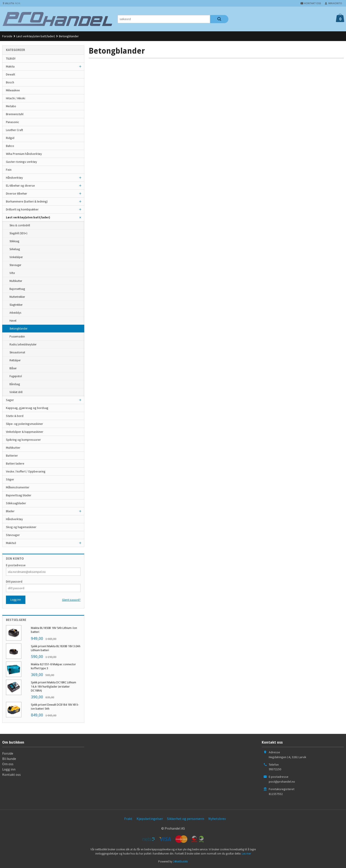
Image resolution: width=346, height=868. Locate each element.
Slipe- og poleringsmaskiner (24, 424)
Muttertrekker (17, 297)
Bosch (10, 82)
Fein (9, 170)
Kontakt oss (11, 774)
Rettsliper (15, 360)
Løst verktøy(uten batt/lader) (28, 217)
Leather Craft (14, 130)
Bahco (10, 146)
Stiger (10, 479)
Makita (10, 66)
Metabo (11, 106)
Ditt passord (14, 581)
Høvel (13, 321)
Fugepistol (16, 376)
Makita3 (11, 543)
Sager (10, 400)
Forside (7, 36)
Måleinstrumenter (18, 487)
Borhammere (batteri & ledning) (27, 201)
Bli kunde (9, 759)
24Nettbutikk (180, 861)
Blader (10, 511)
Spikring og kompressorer (23, 440)
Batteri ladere (15, 463)
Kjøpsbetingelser (150, 819)
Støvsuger (15, 265)
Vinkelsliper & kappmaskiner (25, 432)
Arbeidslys (15, 313)
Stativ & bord (15, 416)
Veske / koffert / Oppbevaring (26, 471)
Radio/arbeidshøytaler (23, 344)
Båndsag (15, 384)
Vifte (12, 273)
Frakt (128, 819)
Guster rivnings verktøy (22, 162)
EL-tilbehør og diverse (20, 186)
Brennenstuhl (15, 114)
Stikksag (14, 241)
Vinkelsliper (16, 257)
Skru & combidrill (20, 225)
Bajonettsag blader (19, 495)
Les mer (246, 854)
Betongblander (19, 329)
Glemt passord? (71, 600)
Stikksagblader (16, 503)
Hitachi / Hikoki (16, 98)
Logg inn (9, 769)
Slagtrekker (16, 305)
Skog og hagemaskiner (21, 527)
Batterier (12, 456)
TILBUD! (11, 58)
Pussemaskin (17, 337)
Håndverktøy (14, 178)
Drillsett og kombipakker (22, 209)
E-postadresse (16, 565)
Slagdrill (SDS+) (18, 233)
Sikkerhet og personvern (186, 819)
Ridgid (10, 138)
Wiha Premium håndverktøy (24, 154)
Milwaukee (13, 90)
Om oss (8, 764)
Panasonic (13, 122)
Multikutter (16, 281)
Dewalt (10, 74)
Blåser (13, 368)
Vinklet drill (16, 392)
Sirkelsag (15, 249)
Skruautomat (17, 352)
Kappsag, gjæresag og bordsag (27, 408)
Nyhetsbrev (217, 819)
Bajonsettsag (17, 289)
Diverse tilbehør (17, 193)
